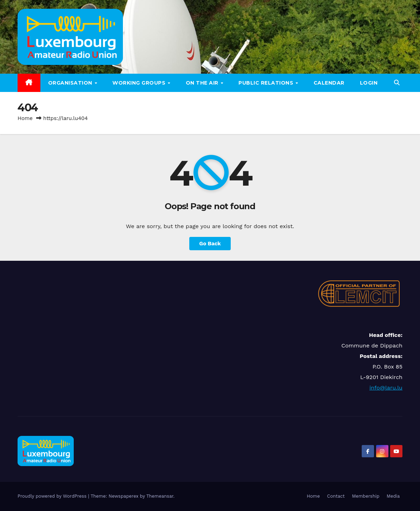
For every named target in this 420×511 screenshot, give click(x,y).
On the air (203, 83)
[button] (397, 83)
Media (393, 496)
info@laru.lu (386, 388)
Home (25, 118)
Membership (366, 496)
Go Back (210, 244)
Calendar (329, 83)
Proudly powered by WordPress (53, 496)
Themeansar (160, 496)
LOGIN (369, 83)
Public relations (267, 83)
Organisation (71, 83)
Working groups (140, 83)
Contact (336, 496)
